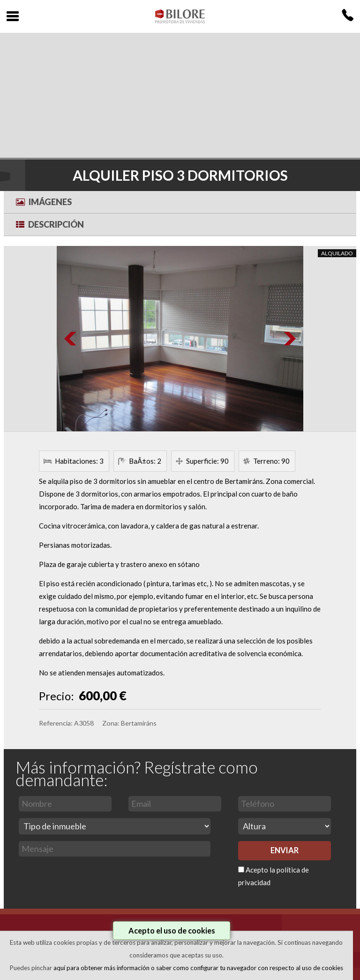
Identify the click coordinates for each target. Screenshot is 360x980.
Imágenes (44, 202)
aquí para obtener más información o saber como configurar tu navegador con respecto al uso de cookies (198, 968)
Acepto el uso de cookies (172, 930)
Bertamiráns (139, 723)
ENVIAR (285, 850)
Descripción (50, 224)
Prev (71, 339)
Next (289, 339)
